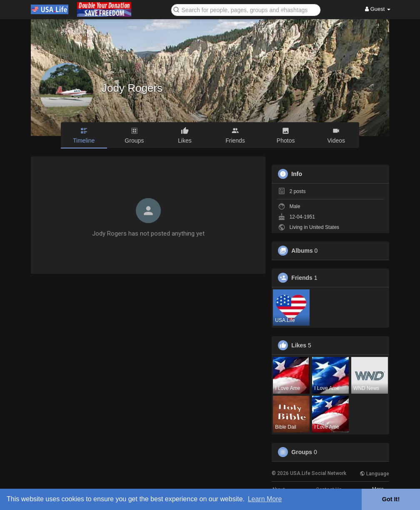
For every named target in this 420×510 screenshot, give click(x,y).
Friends (302, 278)
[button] (246, 9)
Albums (302, 251)
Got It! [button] (391, 499)
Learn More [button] (265, 499)
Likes (299, 345)
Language (374, 474)
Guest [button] (378, 9)
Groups (302, 452)
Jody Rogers (132, 88)
